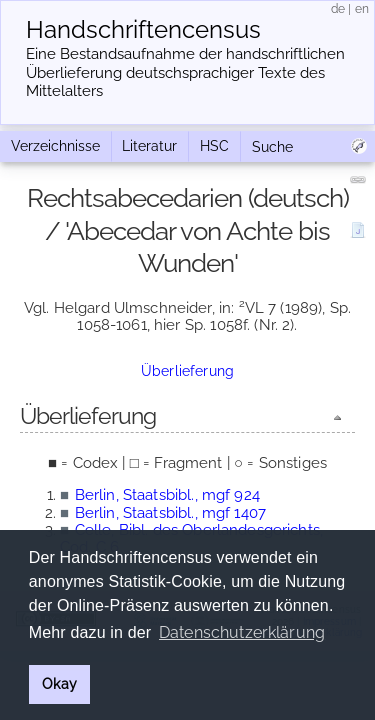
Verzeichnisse (55, 146)
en (362, 9)
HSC (214, 146)
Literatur (149, 146)
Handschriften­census (143, 30)
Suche (272, 147)
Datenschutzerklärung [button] (242, 632)
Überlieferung (187, 371)
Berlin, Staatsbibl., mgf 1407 (170, 513)
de (338, 9)
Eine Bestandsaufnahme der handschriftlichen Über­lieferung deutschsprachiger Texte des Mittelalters (185, 73)
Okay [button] (59, 683)
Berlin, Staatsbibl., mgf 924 (167, 495)
